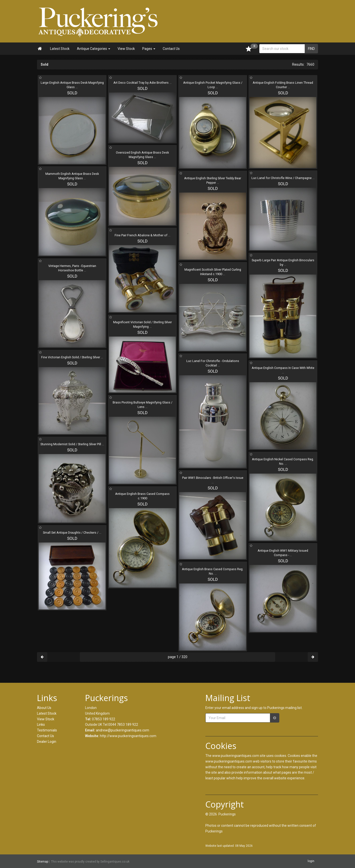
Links (41, 725)
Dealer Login (47, 742)
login (311, 861)
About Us (44, 708)
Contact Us (171, 49)
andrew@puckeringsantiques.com (123, 730)
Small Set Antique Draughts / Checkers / (72, 533)
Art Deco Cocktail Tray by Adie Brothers (142, 83)
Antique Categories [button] (94, 49)
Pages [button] (149, 49)
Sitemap (43, 862)
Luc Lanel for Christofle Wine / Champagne (283, 178)
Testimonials (47, 730)
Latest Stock (60, 49)
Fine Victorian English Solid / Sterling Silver (72, 357)
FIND (311, 49)
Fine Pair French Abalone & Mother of (142, 235)
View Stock (126, 49)
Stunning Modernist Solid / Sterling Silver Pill (72, 444)
